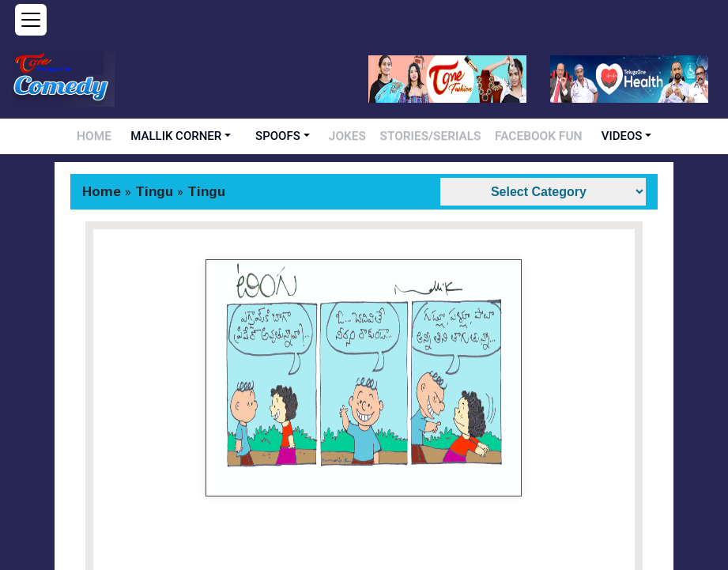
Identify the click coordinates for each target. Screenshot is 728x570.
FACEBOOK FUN (521, 136)
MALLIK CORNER (196, 136)
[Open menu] (31, 20)
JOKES (364, 136)
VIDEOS (595, 136)
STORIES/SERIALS (433, 136)
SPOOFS (298, 136)
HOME (118, 136)
